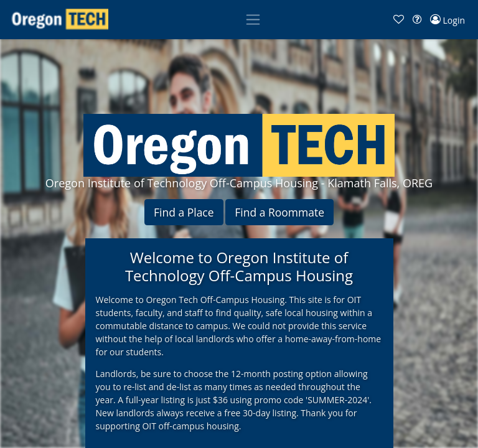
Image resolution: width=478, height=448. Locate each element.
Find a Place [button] (184, 212)
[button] (399, 20)
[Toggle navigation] (253, 20)
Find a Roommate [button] (279, 212)
